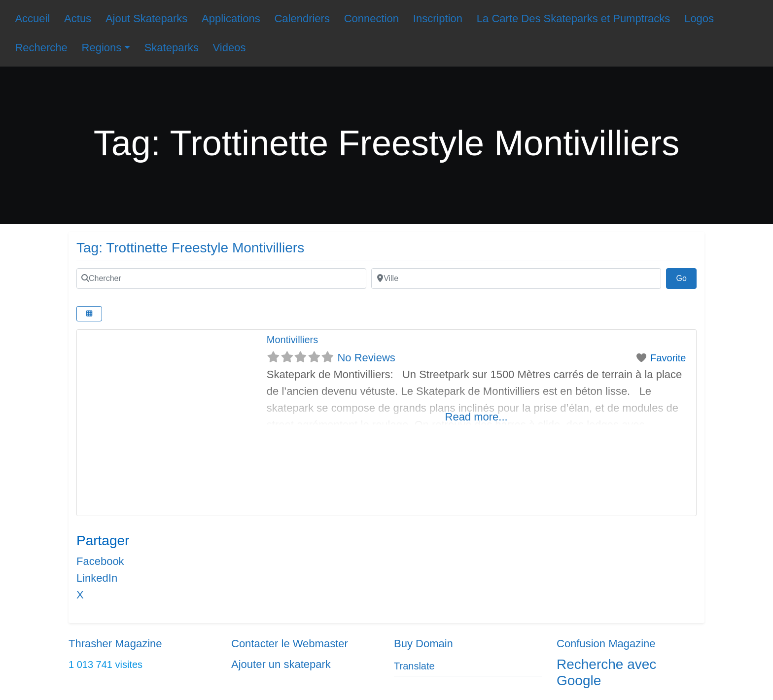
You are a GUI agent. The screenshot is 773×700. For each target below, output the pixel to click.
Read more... (476, 417)
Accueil (32, 18)
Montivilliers (292, 340)
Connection (371, 18)
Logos (699, 18)
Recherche (41, 48)
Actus (78, 18)
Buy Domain (423, 644)
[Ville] (516, 279)
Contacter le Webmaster (290, 644)
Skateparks (172, 48)
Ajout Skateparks (146, 18)
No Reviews (366, 358)
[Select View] (89, 314)
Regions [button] (102, 48)
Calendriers (302, 18)
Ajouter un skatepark (281, 664)
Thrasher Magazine (115, 644)
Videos (229, 48)
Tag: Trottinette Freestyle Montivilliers (190, 248)
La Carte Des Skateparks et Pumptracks (574, 18)
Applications (231, 18)
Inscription (438, 18)
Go (686, 277)
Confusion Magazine (606, 644)
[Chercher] (221, 279)
